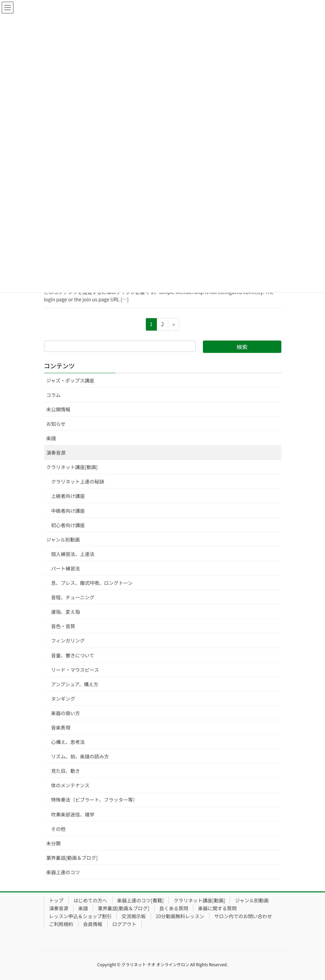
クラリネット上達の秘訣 (78, 481)
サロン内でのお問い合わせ (243, 916)
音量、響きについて (73, 655)
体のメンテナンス (71, 785)
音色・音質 (63, 626)
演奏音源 (56, 453)
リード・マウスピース (75, 670)
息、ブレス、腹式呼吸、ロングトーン (92, 583)
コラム (54, 395)
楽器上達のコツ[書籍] (140, 900)
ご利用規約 (61, 924)
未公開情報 (58, 409)
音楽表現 (61, 727)
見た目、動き (66, 771)
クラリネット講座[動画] (72, 467)
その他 (58, 829)
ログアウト (124, 924)
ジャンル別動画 (63, 539)
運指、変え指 (66, 612)
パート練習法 (66, 568)
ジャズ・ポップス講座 (70, 380)
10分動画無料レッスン (180, 916)
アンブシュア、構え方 (75, 684)
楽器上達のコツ (63, 872)
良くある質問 (174, 908)
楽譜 (51, 438)
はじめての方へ (90, 900)
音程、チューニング (73, 597)
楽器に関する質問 (217, 908)
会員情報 (93, 924)
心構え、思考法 (68, 742)
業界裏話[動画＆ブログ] (72, 858)
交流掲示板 (134, 916)
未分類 (54, 843)
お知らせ (56, 424)
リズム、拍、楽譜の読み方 (80, 756)
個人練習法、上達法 (73, 554)
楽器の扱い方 (66, 713)
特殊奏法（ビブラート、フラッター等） (95, 800)
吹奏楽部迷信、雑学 (73, 814)
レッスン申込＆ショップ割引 (80, 916)
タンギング (63, 699)
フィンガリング (68, 641)
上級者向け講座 (68, 496)
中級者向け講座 (68, 511)
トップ (56, 900)
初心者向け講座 (68, 525)
